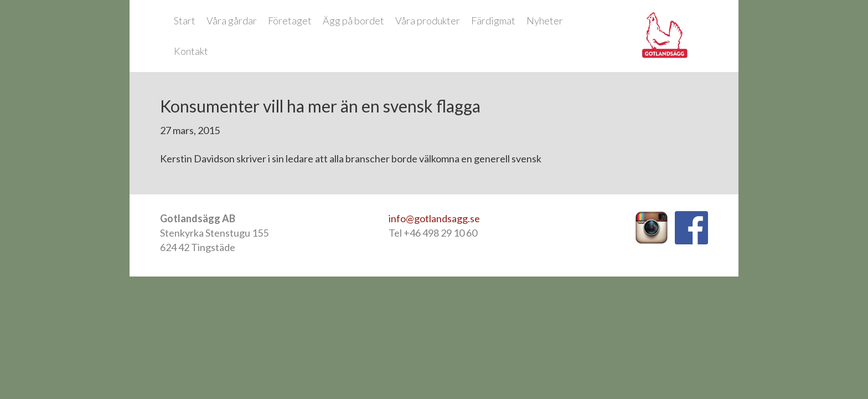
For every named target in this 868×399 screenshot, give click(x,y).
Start (185, 21)
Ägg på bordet (353, 21)
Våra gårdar (232, 21)
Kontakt (191, 51)
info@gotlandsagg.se (434, 218)
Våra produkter (428, 21)
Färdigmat (493, 21)
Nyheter (545, 21)
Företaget (290, 21)
